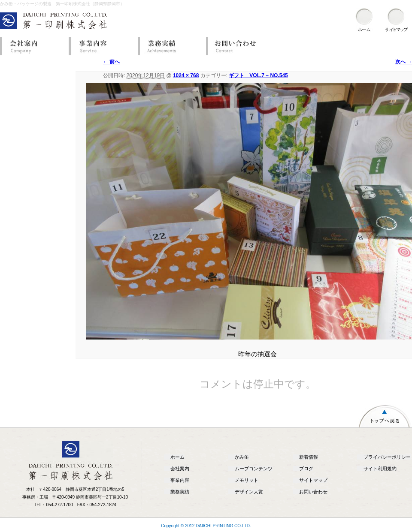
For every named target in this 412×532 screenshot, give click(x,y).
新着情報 (309, 457)
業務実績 (170, 46)
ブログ (306, 469)
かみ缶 (242, 457)
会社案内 (32, 46)
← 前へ (111, 62)
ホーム (177, 457)
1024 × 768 (186, 75)
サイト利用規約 (380, 469)
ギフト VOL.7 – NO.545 (258, 75)
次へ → (404, 62)
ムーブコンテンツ (254, 469)
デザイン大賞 (249, 492)
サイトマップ (313, 480)
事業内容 (101, 46)
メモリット (247, 480)
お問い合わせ (238, 46)
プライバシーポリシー (387, 457)
